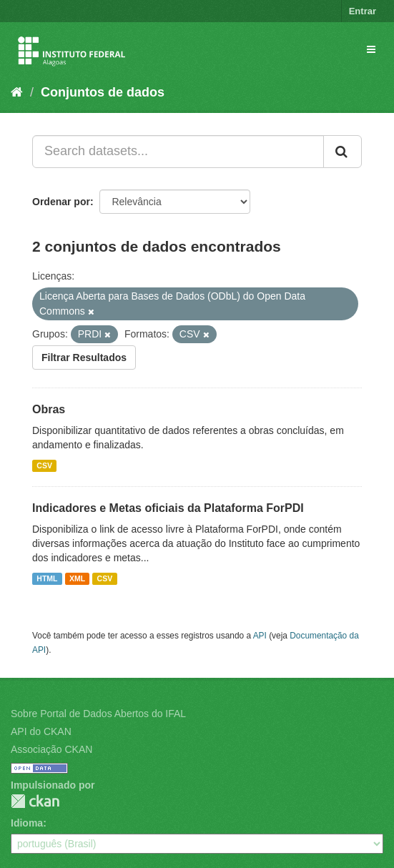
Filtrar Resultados (84, 357)
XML (77, 578)
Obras (49, 409)
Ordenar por (61, 202)
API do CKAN (41, 731)
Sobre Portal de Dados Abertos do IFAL (98, 714)
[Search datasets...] (178, 152)
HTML (47, 578)
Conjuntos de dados (103, 92)
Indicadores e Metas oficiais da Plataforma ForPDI (168, 508)
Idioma (27, 823)
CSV (44, 465)
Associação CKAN (51, 749)
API (260, 636)
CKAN (35, 801)
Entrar (363, 11)
